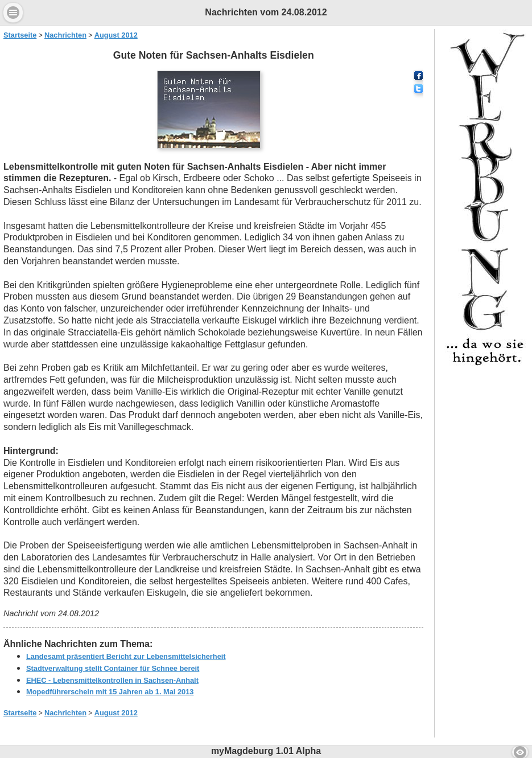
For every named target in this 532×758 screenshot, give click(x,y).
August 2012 (116, 35)
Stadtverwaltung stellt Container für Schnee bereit (113, 668)
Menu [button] (13, 13)
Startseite (20, 35)
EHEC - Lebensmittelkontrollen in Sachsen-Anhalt (112, 680)
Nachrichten (65, 35)
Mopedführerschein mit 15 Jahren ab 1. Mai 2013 (110, 692)
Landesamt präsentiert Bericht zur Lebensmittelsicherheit (126, 656)
